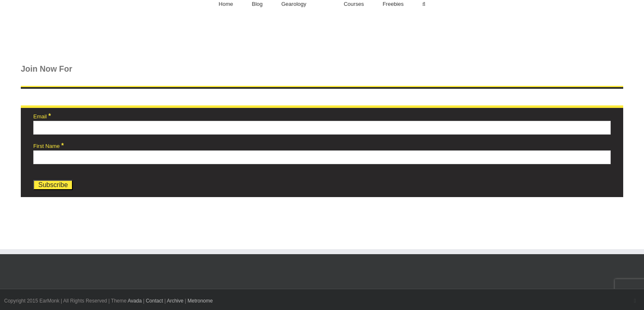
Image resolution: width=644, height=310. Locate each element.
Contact (154, 301)
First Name (48, 146)
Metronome (200, 301)
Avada (135, 301)
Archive (175, 301)
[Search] (424, 4)
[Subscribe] (53, 185)
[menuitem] (226, 4)
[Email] (322, 128)
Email (42, 116)
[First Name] (322, 157)
